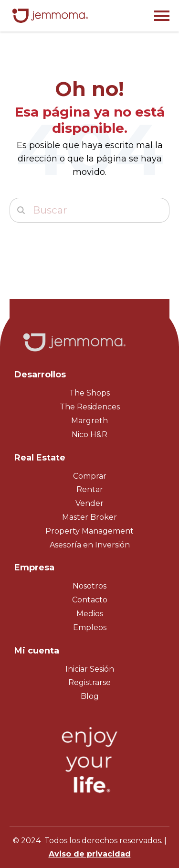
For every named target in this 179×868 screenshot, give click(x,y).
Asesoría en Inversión (90, 545)
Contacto (90, 600)
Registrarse (89, 682)
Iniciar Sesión (90, 669)
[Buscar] (89, 210)
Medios (90, 614)
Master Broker (89, 517)
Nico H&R (89, 434)
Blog (90, 696)
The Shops (89, 393)
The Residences (90, 407)
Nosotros (89, 586)
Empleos (90, 627)
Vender (89, 503)
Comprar (90, 476)
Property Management (89, 531)
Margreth (89, 421)
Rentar (90, 489)
